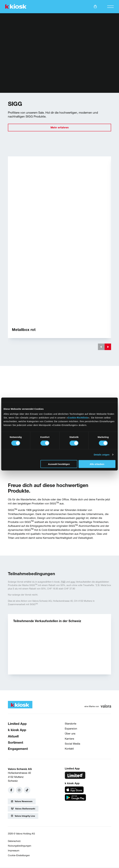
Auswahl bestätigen (59, 464)
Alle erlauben (97, 464)
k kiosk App (17, 730)
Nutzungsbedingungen (20, 846)
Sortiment (15, 743)
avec (73, 582)
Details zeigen (102, 455)
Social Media (72, 744)
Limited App (17, 724)
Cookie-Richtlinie (78, 417)
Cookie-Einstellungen (19, 856)
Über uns (70, 734)
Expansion (71, 729)
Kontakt (69, 749)
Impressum (14, 851)
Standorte (71, 724)
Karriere (69, 739)
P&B (63, 582)
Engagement (18, 749)
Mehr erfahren (60, 128)
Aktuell (13, 736)
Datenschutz (14, 841)
